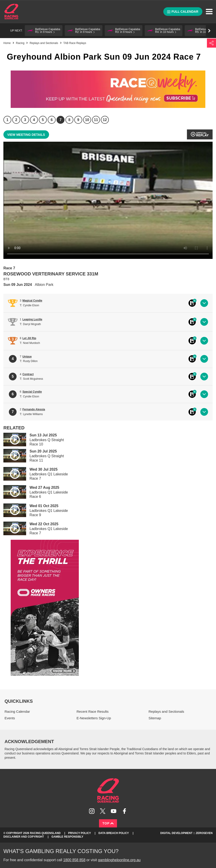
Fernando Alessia (34, 409)
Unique (27, 357)
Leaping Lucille (32, 319)
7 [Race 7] (61, 120)
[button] (44, 31)
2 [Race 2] (16, 120)
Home (11, 12)
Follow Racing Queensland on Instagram (92, 811)
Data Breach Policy (114, 833)
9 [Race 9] (78, 120)
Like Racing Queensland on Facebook (124, 811)
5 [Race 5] (43, 120)
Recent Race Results (93, 711)
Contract (28, 374)
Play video (12, 439)
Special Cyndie (32, 392)
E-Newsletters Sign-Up (94, 718)
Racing (20, 43)
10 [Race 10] (87, 120)
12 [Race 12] (105, 120)
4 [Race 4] (34, 120)
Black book (192, 303)
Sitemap (155, 718)
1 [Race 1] (7, 120)
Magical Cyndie (32, 301)
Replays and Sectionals (44, 43)
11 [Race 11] (96, 120)
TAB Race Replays (75, 43)
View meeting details (26, 135)
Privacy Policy (79, 833)
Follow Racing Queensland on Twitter (103, 811)
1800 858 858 (74, 860)
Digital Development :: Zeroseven (186, 833)
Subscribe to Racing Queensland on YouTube (114, 811)
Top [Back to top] (108, 823)
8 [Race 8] (69, 120)
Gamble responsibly (67, 837)
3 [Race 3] (25, 120)
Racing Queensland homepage (108, 790)
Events (10, 718)
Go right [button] (209, 31)
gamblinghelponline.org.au (119, 860)
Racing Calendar (17, 711)
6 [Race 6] (52, 120)
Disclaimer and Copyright (24, 837)
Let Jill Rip (29, 338)
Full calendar (183, 12)
